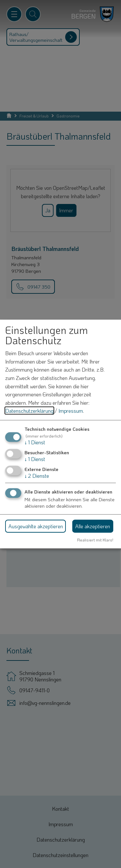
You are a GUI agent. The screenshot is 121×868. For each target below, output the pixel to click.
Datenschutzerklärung (29, 411)
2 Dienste (37, 476)
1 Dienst (35, 442)
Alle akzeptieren (93, 526)
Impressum (71, 411)
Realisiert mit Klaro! (95, 540)
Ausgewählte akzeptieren (36, 526)
